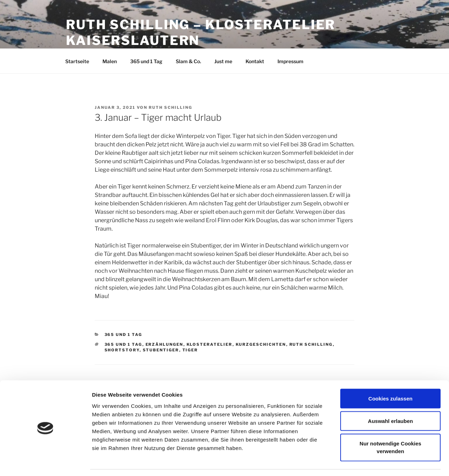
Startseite (77, 61)
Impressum (290, 61)
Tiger (190, 350)
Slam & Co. (188, 61)
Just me (223, 61)
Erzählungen (165, 344)
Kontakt (255, 61)
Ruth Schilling (170, 107)
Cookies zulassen (390, 377)
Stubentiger (161, 350)
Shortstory (122, 350)
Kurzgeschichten (261, 344)
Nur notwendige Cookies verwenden (390, 426)
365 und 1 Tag (146, 61)
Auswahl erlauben (390, 400)
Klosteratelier (210, 344)
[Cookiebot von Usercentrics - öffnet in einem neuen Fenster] (45, 462)
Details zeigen (373, 462)
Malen (110, 61)
